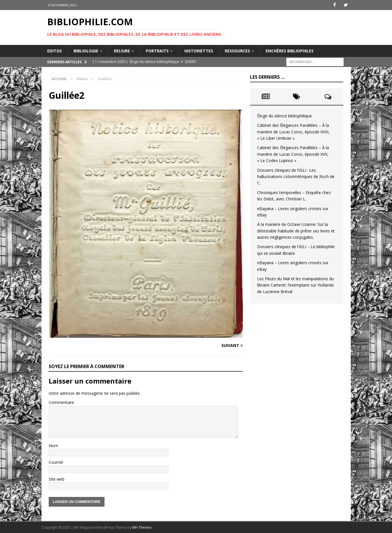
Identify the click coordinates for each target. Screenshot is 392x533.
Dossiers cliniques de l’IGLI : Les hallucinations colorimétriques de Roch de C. (296, 176)
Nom (53, 446)
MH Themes (142, 527)
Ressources (237, 51)
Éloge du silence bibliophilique (284, 116)
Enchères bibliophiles (290, 51)
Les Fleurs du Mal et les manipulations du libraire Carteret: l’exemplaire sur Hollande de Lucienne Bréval (296, 285)
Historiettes (199, 51)
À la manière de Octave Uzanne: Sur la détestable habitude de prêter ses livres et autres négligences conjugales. (296, 231)
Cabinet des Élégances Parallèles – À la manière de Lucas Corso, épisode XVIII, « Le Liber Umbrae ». (293, 132)
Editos (55, 51)
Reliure (122, 51)
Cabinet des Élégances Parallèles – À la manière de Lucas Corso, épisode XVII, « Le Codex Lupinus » (293, 154)
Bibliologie (86, 51)
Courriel (56, 462)
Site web (57, 479)
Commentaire (61, 402)
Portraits (157, 51)
